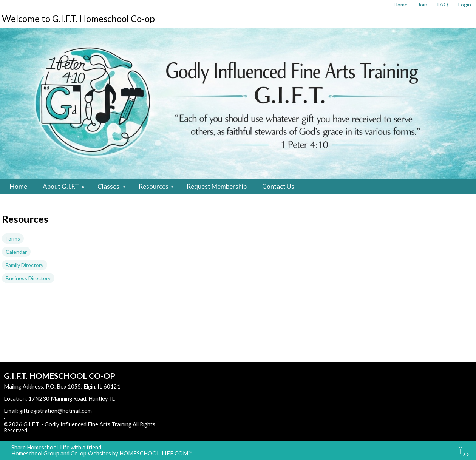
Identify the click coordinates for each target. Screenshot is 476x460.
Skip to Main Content (60, 430)
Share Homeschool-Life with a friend (56, 447)
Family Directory (25, 265)
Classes (112, 186)
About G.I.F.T (64, 186)
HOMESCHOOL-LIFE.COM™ (156, 453)
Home (19, 186)
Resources (157, 186)
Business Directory (28, 278)
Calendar (16, 252)
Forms (13, 238)
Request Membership (217, 186)
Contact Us (278, 186)
